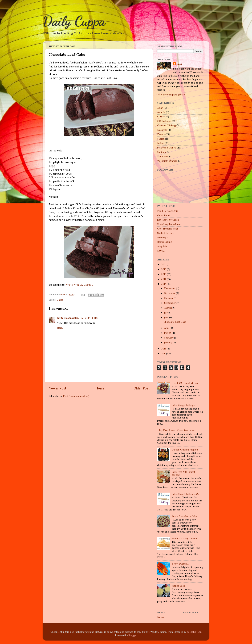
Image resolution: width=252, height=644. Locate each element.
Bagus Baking (165, 242)
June (167, 317)
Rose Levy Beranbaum (169, 224)
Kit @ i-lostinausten (68, 318)
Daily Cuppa (74, 21)
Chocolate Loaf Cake (175, 322)
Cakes (60, 300)
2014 (164, 279)
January (168, 343)
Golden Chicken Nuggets (185, 450)
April (167, 328)
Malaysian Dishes (167, 148)
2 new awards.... (180, 564)
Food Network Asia (168, 211)
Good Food (163, 215)
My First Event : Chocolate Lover (177, 430)
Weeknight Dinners (167, 161)
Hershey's (163, 238)
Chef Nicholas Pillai (168, 229)
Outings (162, 152)
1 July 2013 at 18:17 (89, 318)
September (170, 303)
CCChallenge (164, 121)
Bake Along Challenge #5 (185, 494)
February (169, 338)
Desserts (162, 130)
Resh (179, 64)
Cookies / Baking (166, 125)
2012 (164, 349)
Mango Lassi (179, 586)
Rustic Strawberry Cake (184, 516)
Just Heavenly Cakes (168, 220)
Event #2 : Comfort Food (185, 383)
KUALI (161, 251)
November (170, 293)
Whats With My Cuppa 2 (79, 285)
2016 (164, 269)
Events (161, 134)
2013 (164, 284)
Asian (160, 108)
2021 (164, 264)
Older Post (142, 388)
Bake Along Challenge (183, 405)
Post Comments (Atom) (76, 396)
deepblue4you (194, 632)
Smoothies (163, 156)
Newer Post (57, 388)
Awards (161, 112)
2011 (164, 353)
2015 (164, 274)
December (170, 288)
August (168, 308)
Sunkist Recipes (166, 233)
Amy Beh (162, 246)
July (166, 313)
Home (100, 388)
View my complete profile (171, 95)
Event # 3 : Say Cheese (184, 538)
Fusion (161, 139)
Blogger (133, 635)
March (168, 333)
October (169, 298)
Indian (161, 143)
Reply (60, 328)
